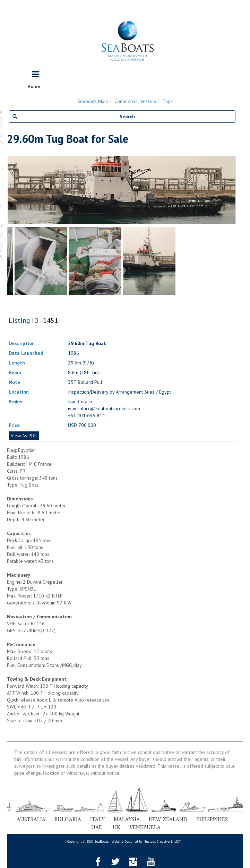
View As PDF (24, 436)
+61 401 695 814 (87, 415)
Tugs (168, 101)
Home (34, 86)
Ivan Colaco (80, 402)
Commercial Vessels (135, 101)
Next (233, 190)
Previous (10, 190)
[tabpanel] (149, 261)
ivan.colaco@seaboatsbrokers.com (104, 409)
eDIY (178, 841)
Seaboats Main (93, 101)
